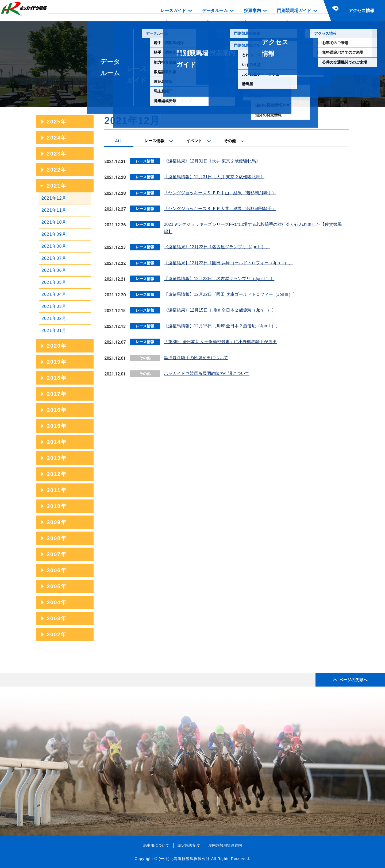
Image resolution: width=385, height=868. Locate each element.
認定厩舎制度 (189, 845)
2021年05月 (54, 282)
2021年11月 (54, 210)
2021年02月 (54, 318)
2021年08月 (54, 246)
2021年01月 (54, 330)
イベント (194, 141)
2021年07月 (54, 258)
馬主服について (156, 845)
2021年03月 (54, 306)
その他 (230, 141)
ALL (119, 141)
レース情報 (154, 141)
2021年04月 (54, 294)
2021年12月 (54, 198)
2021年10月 (54, 222)
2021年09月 (54, 234)
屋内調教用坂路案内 (225, 845)
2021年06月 (54, 270)
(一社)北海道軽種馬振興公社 (184, 859)
